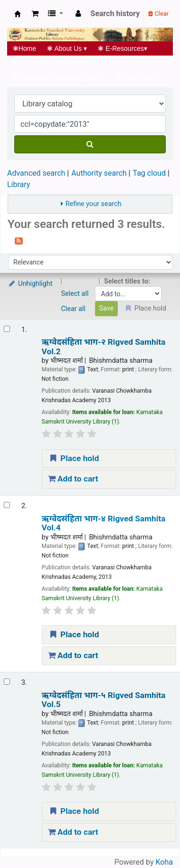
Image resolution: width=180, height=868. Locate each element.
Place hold (74, 458)
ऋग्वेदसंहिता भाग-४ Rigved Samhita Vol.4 (104, 523)
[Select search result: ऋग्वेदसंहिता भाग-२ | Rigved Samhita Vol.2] (7, 329)
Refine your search (94, 204)
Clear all (74, 309)
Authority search (99, 173)
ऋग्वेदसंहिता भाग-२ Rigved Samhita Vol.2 (104, 347)
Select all (75, 294)
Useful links (137, 77)
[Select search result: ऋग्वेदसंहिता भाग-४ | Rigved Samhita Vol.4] (7, 505)
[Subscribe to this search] (19, 240)
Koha (164, 862)
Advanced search (36, 173)
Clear (158, 14)
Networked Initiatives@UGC (59, 77)
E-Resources (123, 48)
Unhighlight (30, 284)
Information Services (47, 63)
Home (24, 48)
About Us (67, 48)
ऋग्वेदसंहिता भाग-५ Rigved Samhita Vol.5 (104, 700)
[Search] (90, 144)
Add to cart (73, 479)
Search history (115, 14)
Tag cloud (149, 173)
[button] (35, 14)
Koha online (18, 14)
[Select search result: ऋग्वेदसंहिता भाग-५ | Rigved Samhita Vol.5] (7, 682)
